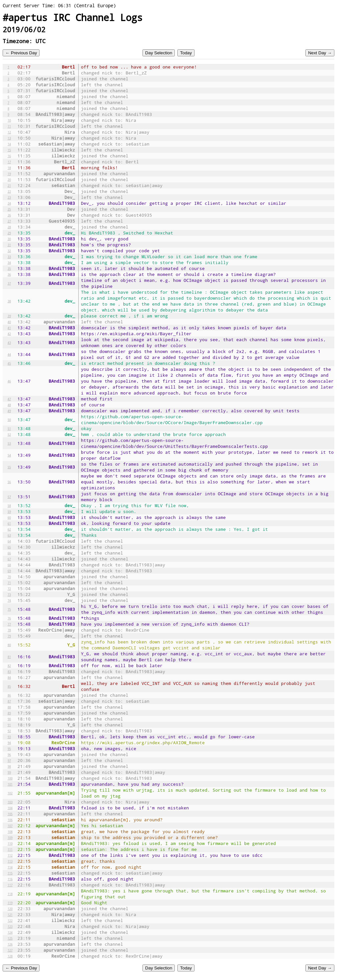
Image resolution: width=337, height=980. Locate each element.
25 (9, 209)
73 (9, 594)
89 (9, 713)
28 (9, 227)
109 (10, 837)
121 (10, 914)
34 (9, 262)
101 (10, 784)
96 (9, 754)
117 (10, 885)
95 (9, 749)
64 (9, 541)
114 (10, 867)
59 (9, 511)
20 (9, 179)
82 (9, 666)
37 (9, 283)
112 (10, 855)
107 (10, 826)
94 (9, 743)
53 (9, 443)
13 (9, 138)
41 (9, 328)
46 (9, 381)
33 (9, 257)
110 (10, 843)
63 (9, 535)
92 (9, 731)
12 (9, 132)
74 (9, 600)
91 (9, 725)
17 (9, 162)
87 (9, 701)
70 (9, 577)
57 (9, 497)
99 (9, 772)
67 (9, 559)
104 (10, 808)
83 (9, 671)
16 (9, 156)
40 (9, 322)
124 (10, 932)
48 (9, 405)
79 (9, 636)
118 (10, 894)
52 (9, 434)
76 (9, 618)
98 (9, 766)
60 (9, 517)
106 (10, 820)
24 (9, 203)
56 (9, 482)
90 (9, 719)
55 (9, 467)
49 (9, 411)
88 (9, 707)
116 (10, 879)
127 (10, 950)
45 (9, 363)
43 (9, 342)
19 (9, 174)
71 (9, 583)
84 (9, 677)
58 (9, 505)
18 (9, 168)
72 (9, 588)
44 (9, 354)
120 (10, 909)
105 (10, 814)
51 (9, 428)
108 (10, 831)
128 (10, 956)
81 (9, 657)
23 (9, 197)
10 (9, 120)
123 (10, 926)
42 (9, 334)
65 (9, 547)
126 (10, 944)
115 (10, 873)
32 (9, 251)
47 (9, 399)
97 (9, 760)
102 (10, 793)
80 (9, 645)
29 (9, 233)
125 (10, 938)
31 (9, 245)
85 (9, 686)
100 (10, 778)
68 (9, 565)
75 (9, 609)
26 (9, 215)
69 (9, 571)
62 (9, 529)
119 (10, 903)
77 (9, 624)
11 (9, 126)
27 (9, 221)
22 (9, 191)
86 (9, 695)
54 (9, 455)
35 (9, 268)
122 (10, 920)
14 (9, 144)
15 (9, 150)
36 (9, 274)
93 (9, 737)
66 (9, 553)
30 (9, 239)
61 (9, 523)
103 (10, 802)
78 (9, 630)
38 (9, 301)
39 (9, 316)
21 (9, 185)
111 (10, 849)
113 (10, 861)
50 (9, 420)
